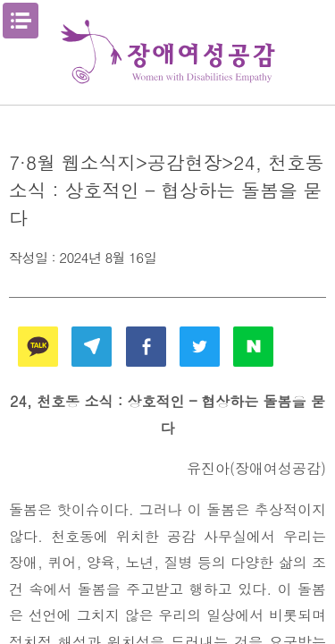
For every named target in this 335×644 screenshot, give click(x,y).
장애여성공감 (168, 52)
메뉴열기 (21, 21)
